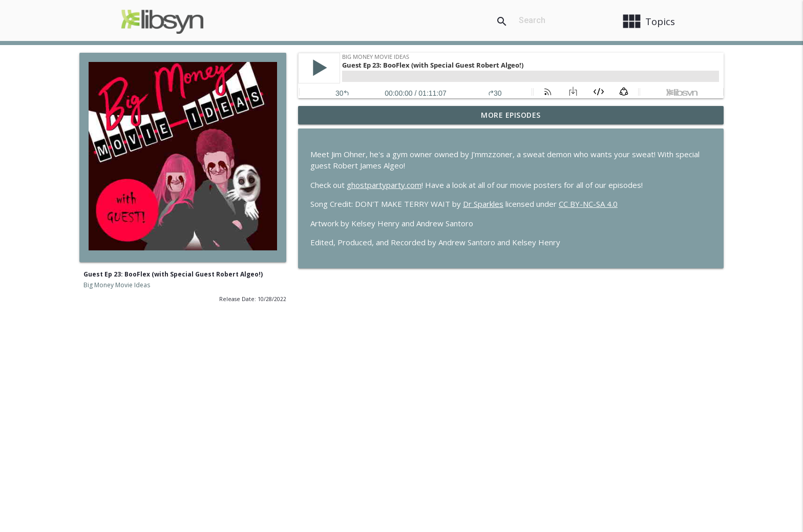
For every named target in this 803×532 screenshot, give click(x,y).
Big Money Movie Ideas (117, 285)
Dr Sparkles (483, 204)
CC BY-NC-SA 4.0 (588, 204)
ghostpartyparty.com (384, 185)
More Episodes (511, 115)
